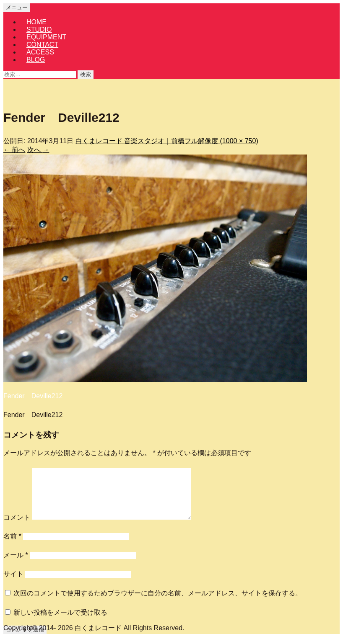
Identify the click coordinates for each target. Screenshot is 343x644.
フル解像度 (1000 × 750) (221, 141)
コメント (17, 517)
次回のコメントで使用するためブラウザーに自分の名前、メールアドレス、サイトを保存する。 (158, 593)
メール (16, 555)
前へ (14, 150)
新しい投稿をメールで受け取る (60, 612)
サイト (13, 574)
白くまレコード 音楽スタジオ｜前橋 (130, 141)
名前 (12, 536)
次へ (38, 150)
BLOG (36, 60)
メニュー (17, 7)
